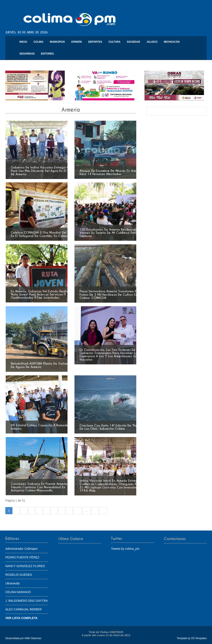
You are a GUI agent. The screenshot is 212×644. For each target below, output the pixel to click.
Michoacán (172, 42)
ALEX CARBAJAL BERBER (24, 609)
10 (78, 511)
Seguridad (27, 54)
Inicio (23, 42)
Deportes (95, 42)
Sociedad (133, 42)
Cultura (114, 42)
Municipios (57, 42)
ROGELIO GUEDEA (19, 575)
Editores (47, 54)
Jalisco (152, 42)
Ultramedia (12, 583)
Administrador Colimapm (21, 549)
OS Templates (199, 638)
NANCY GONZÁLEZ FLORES (25, 566)
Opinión (76, 42)
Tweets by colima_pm (125, 549)
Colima (38, 42)
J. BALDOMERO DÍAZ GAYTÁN (26, 601)
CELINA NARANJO (18, 592)
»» (103, 511)
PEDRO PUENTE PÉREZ (22, 557)
